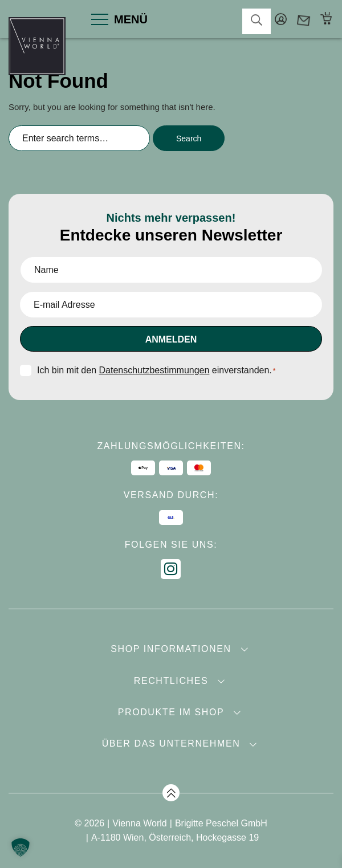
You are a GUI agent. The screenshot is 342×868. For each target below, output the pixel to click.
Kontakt (304, 19)
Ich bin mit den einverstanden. (156, 370)
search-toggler (256, 20)
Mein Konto (281, 19)
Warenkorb (326, 19)
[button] (21, 847)
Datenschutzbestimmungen (154, 370)
